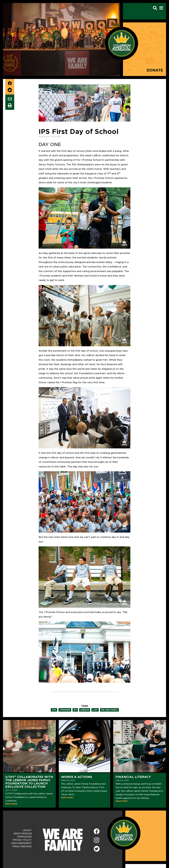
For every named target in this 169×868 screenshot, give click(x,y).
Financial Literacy (133, 777)
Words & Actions (77, 777)
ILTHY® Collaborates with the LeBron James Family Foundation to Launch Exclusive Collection (29, 782)
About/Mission (23, 834)
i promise (65, 710)
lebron (85, 710)
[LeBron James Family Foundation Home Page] (124, 833)
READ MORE (11, 804)
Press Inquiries (22, 846)
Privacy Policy (22, 840)
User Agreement (21, 843)
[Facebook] (97, 832)
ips (75, 710)
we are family (109, 710)
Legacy (27, 830)
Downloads (24, 837)
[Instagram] (97, 840)
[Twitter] (97, 848)
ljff (95, 710)
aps (54, 710)
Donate (155, 70)
